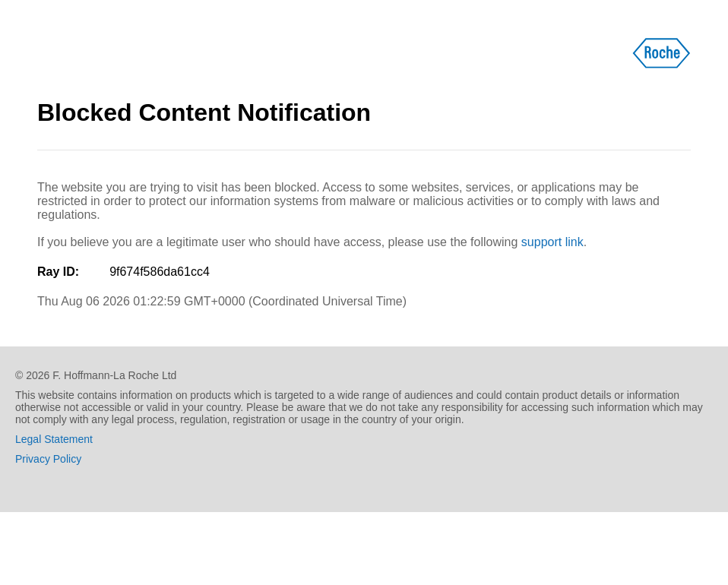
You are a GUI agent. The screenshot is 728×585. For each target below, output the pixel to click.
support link (552, 242)
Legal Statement (54, 439)
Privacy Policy (48, 459)
